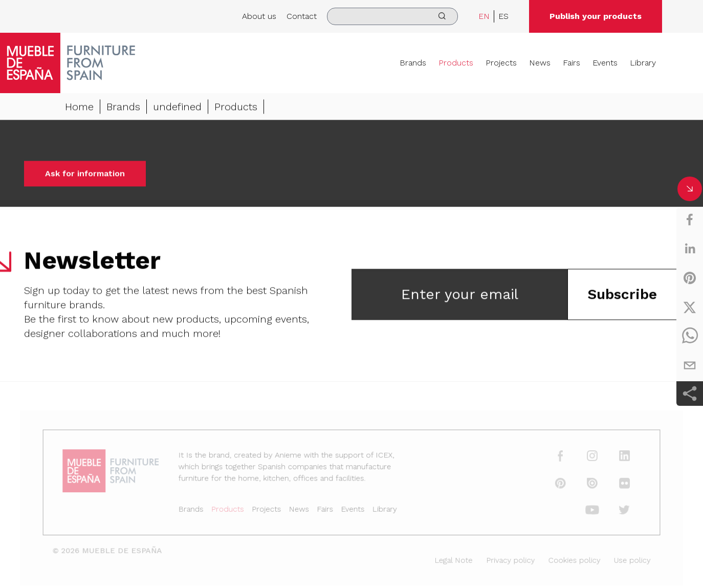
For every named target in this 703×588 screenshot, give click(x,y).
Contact (302, 16)
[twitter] (690, 307)
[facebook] (690, 220)
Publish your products (596, 16)
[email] (690, 365)
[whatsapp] (690, 336)
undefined (177, 107)
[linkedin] (690, 249)
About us (259, 16)
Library (643, 63)
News (540, 63)
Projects (501, 63)
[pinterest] (690, 278)
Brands (413, 63)
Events (605, 63)
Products (456, 63)
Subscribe (622, 295)
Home (79, 107)
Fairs (572, 63)
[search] (392, 16)
